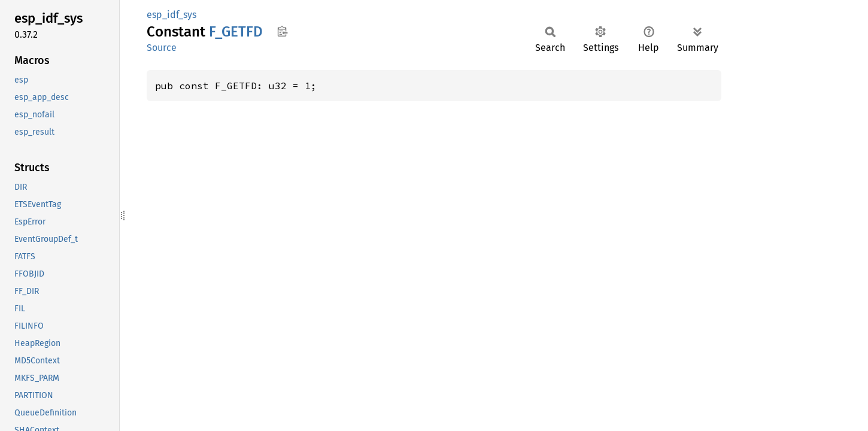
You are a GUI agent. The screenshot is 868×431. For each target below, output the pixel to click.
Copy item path (282, 31)
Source (162, 48)
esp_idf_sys (172, 15)
